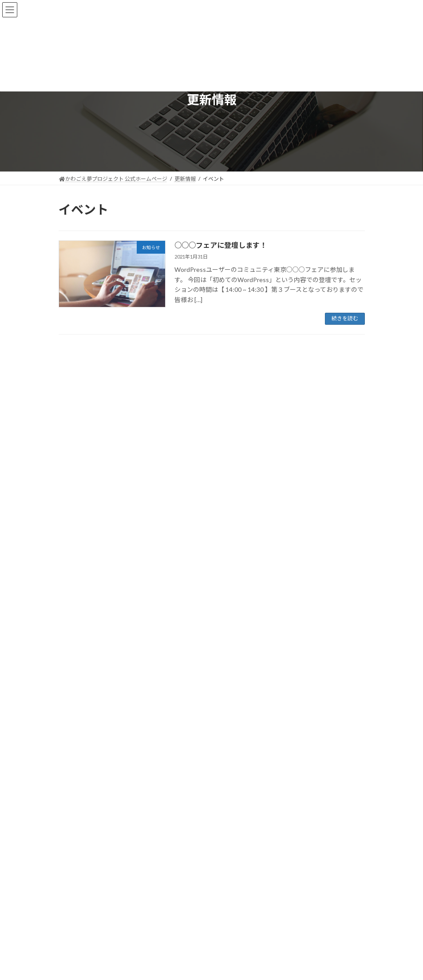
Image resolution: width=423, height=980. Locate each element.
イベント (141, 469)
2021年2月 (77, 608)
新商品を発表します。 (89, 446)
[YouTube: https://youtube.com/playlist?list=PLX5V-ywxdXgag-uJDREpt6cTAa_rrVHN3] (227, 830)
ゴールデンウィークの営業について (108, 414)
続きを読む (345, 318)
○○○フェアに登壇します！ (221, 245)
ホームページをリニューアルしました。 (114, 512)
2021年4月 (77, 592)
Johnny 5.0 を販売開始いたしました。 (111, 544)
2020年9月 (77, 657)
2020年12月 (79, 641)
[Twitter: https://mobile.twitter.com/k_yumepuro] (197, 830)
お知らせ (114, 404)
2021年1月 (77, 624)
